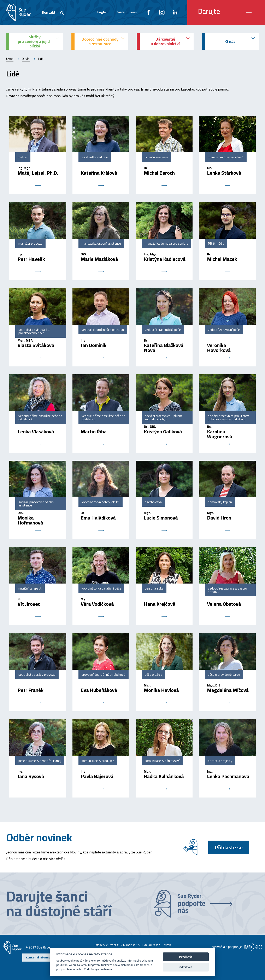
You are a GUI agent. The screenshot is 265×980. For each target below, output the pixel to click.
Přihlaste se (229, 847)
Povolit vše (186, 957)
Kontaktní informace (40, 957)
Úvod (10, 59)
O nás (26, 59)
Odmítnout (186, 967)
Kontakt (49, 12)
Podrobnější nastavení (98, 969)
